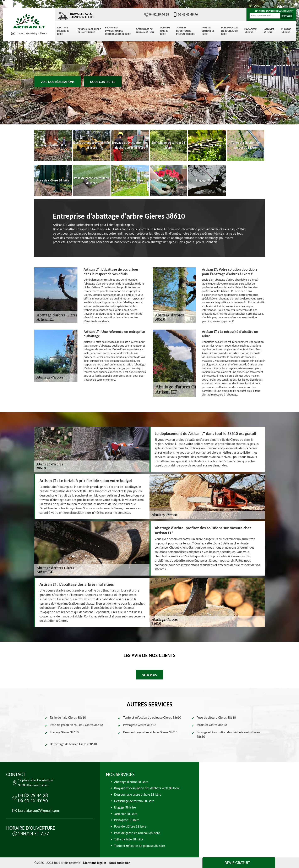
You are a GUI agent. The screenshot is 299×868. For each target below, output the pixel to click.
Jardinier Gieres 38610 (212, 725)
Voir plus (149, 675)
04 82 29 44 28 (157, 15)
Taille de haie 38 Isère (165, 31)
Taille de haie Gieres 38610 (68, 718)
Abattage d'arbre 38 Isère (63, 31)
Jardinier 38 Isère (269, 31)
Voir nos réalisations (58, 82)
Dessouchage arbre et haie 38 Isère (89, 31)
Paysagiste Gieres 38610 (139, 725)
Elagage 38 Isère (286, 31)
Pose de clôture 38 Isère (208, 31)
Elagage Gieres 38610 (64, 732)
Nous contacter (103, 82)
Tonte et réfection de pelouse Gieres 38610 (152, 718)
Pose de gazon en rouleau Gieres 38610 (76, 725)
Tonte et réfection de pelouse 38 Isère (186, 31)
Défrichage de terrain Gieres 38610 (73, 744)
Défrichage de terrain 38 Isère (145, 31)
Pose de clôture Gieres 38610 (216, 718)
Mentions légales (95, 863)
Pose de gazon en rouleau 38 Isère (230, 31)
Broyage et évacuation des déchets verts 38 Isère (118, 31)
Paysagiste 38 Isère (251, 31)
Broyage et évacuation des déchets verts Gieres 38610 (228, 734)
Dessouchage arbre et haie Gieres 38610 (150, 732)
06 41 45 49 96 (186, 15)
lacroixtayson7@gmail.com (29, 33)
